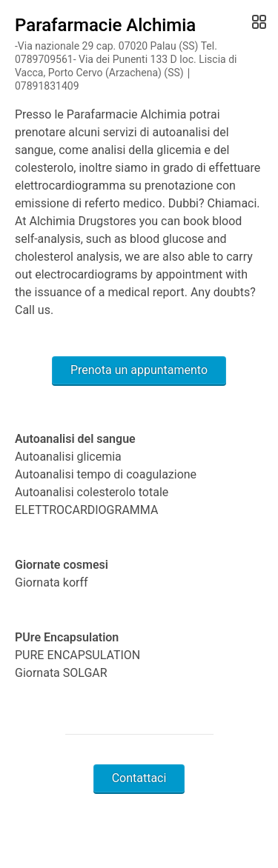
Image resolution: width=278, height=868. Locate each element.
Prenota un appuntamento (139, 370)
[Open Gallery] (258, 22)
